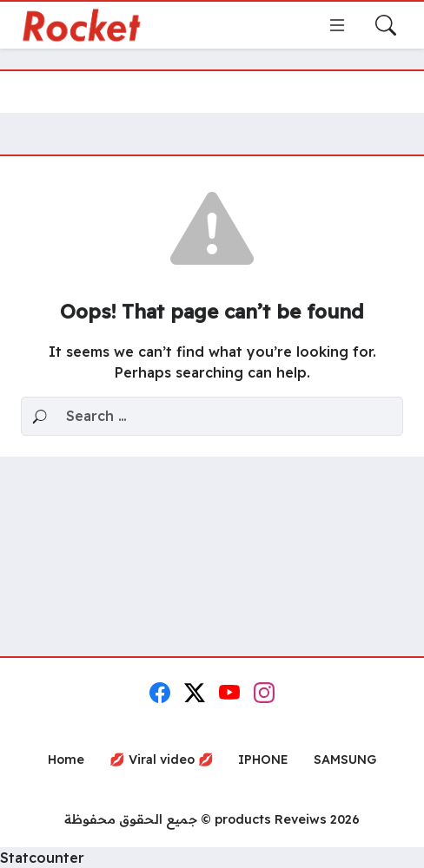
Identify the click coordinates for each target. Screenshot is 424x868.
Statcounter (42, 858)
